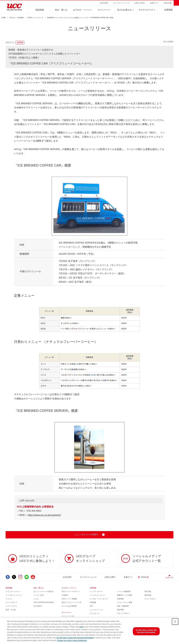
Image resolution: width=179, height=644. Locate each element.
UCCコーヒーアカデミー (71, 592)
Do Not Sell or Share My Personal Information (75, 638)
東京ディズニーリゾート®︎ (71, 602)
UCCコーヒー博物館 (69, 599)
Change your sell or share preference (72, 640)
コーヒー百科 (39, 595)
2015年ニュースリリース (35, 18)
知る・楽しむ (61, 10)
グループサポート (124, 613)
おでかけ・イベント (83, 10)
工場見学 (65, 595)
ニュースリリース (96, 610)
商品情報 (40, 10)
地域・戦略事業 (123, 606)
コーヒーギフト (11, 606)
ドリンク (9, 599)
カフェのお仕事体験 (69, 606)
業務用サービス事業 (125, 595)
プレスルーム (95, 613)
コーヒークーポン (68, 616)
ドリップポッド (11, 602)
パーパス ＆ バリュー (98, 595)
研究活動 (148, 592)
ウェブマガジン (150, 599)
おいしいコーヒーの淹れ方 (44, 592)
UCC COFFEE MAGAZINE (44, 602)
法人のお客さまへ (125, 10)
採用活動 (148, 595)
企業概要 (93, 602)
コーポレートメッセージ (99, 599)
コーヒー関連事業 (124, 592)
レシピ (36, 599)
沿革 (91, 606)
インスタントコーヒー (14, 595)
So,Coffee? (38, 606)
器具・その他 (11, 610)
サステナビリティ (147, 10)
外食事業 (120, 599)
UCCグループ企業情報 (17, 18)
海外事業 (120, 610)
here (82, 627)
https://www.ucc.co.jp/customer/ (44, 515)
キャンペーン (104, 10)
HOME (3, 18)
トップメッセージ (96, 592)
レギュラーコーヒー (13, 592)
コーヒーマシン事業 (125, 602)
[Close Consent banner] (175, 622)
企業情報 (168, 10)
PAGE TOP (170, 578)
